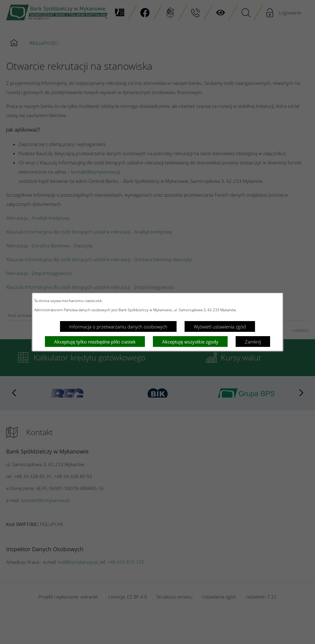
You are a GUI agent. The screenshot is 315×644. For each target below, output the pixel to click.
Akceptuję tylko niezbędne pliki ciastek (95, 342)
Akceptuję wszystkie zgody (190, 342)
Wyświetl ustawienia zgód (220, 327)
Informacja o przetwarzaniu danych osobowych (118, 327)
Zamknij (253, 342)
